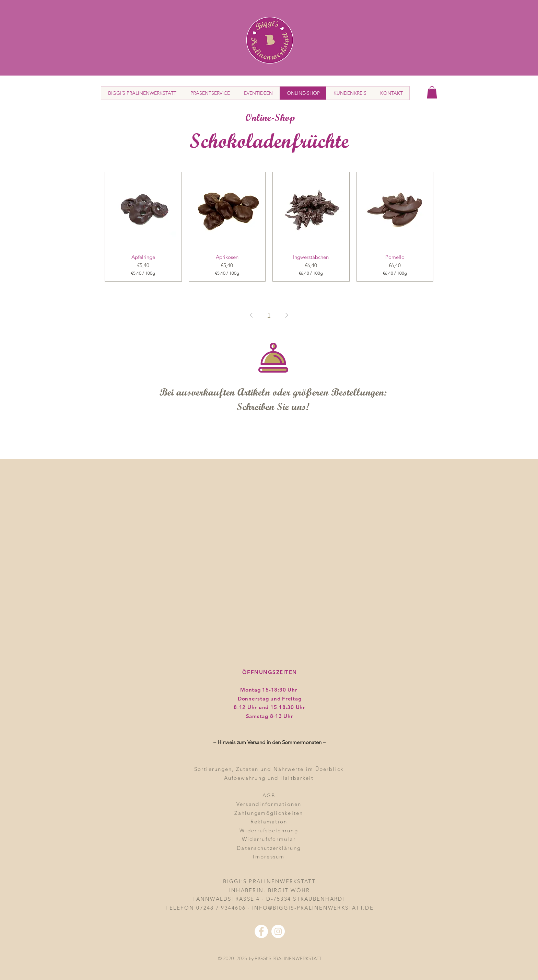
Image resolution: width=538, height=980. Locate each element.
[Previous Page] (251, 315)
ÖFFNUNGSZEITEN (270, 672)
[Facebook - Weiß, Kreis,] (261, 931)
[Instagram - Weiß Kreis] (278, 931)
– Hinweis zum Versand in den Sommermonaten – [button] (270, 742)
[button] (432, 92)
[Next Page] (287, 315)
